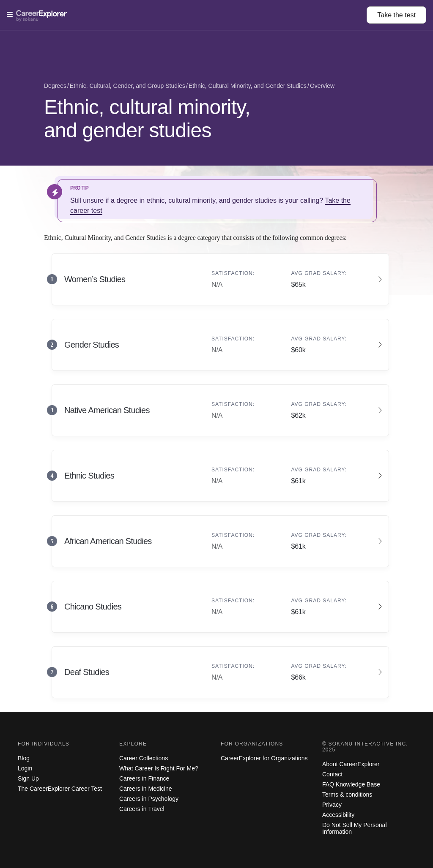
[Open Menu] (187, 15)
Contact (332, 774)
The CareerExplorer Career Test (60, 789)
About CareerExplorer (351, 764)
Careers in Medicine (146, 789)
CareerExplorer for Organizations (264, 758)
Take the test (396, 15)
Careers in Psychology (149, 799)
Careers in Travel (142, 809)
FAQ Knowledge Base (351, 784)
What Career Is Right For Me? (159, 768)
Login (25, 768)
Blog (24, 758)
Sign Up (28, 778)
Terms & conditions (347, 795)
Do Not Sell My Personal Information (355, 828)
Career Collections (144, 758)
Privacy (332, 805)
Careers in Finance (144, 778)
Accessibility (338, 815)
